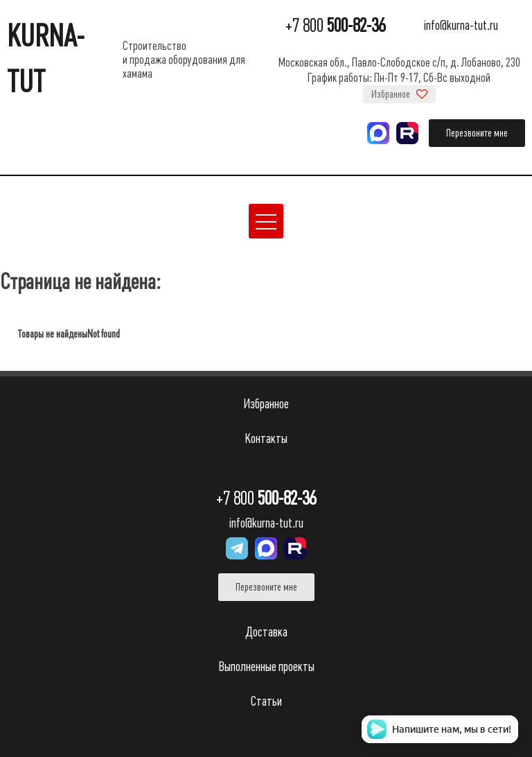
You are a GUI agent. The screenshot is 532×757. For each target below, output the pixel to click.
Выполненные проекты (266, 667)
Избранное (399, 94)
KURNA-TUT (46, 59)
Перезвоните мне (477, 133)
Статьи (266, 701)
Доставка (266, 632)
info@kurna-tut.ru (461, 26)
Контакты (266, 438)
